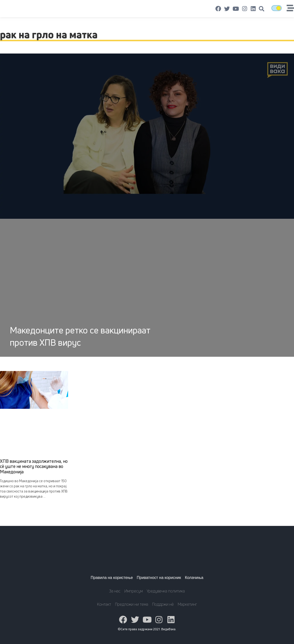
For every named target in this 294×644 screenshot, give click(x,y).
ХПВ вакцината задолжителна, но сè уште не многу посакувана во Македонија (34, 466)
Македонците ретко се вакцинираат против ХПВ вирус (80, 336)
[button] (262, 9)
